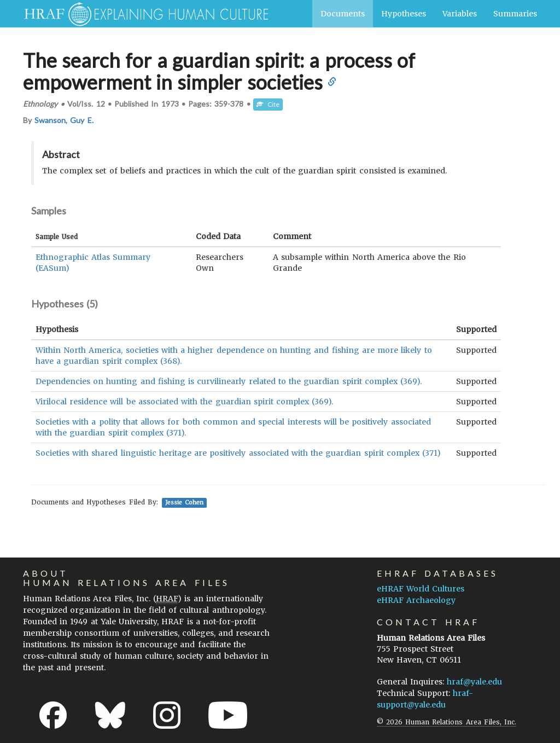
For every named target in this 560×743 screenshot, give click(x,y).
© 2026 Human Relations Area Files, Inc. (447, 722)
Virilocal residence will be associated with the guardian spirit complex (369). (184, 402)
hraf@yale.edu (474, 682)
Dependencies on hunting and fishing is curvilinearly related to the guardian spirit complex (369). (229, 381)
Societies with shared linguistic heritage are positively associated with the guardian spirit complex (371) (238, 453)
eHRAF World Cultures (421, 589)
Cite (268, 104)
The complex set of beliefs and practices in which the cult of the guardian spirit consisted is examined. (244, 171)
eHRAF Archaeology (416, 600)
